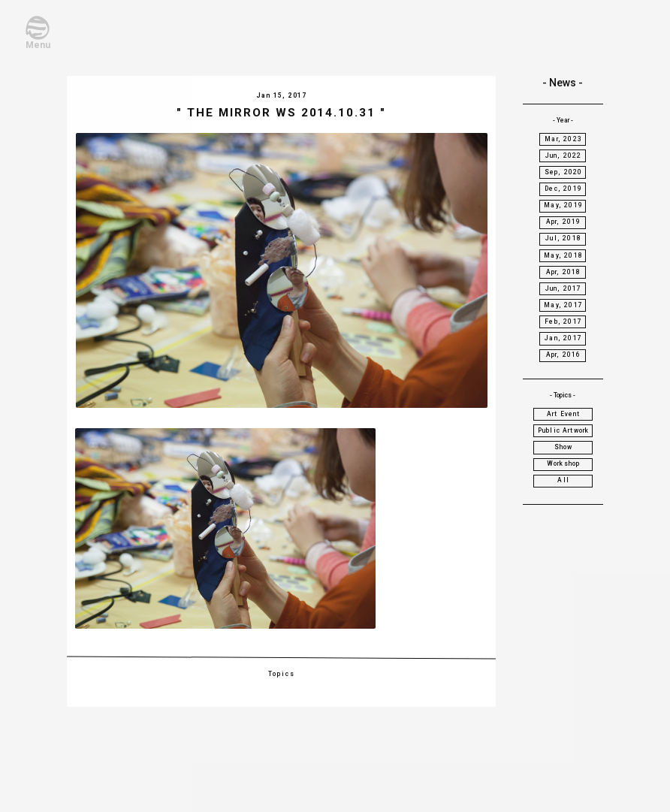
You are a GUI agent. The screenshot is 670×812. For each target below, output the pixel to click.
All (563, 480)
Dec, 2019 (563, 189)
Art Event (564, 414)
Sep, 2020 (564, 172)
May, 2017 (563, 305)
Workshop (563, 463)
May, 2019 (563, 205)
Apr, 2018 (564, 272)
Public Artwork (563, 430)
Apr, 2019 (564, 222)
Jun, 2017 (564, 288)
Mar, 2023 (563, 139)
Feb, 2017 (563, 321)
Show (564, 447)
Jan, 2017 (563, 338)
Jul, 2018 (563, 238)
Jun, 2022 (564, 155)
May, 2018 (563, 255)
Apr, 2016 (564, 355)
